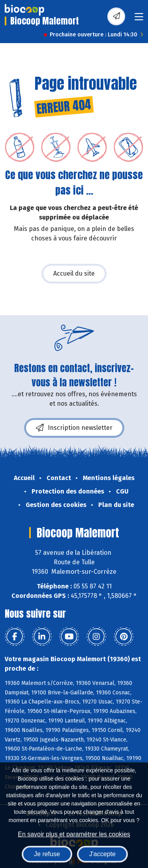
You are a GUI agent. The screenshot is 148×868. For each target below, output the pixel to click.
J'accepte (102, 854)
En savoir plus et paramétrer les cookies (74, 834)
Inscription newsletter (74, 428)
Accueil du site (74, 273)
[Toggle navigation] (139, 19)
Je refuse (47, 854)
